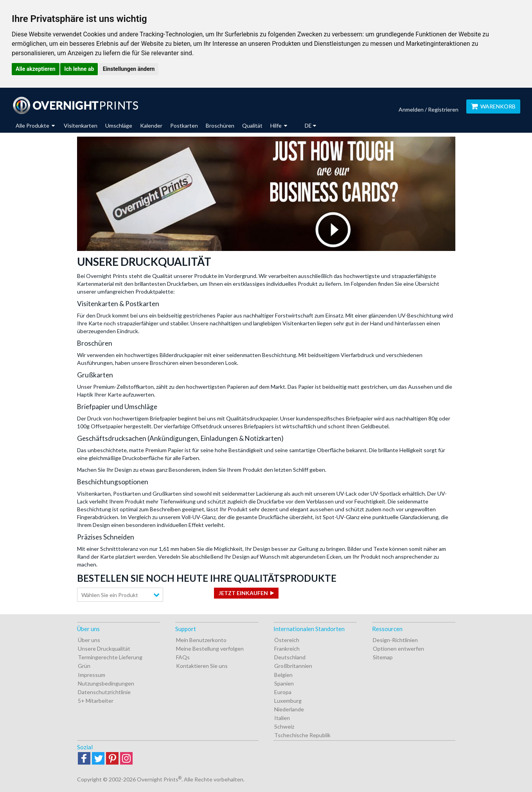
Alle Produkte (35, 125)
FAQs (183, 657)
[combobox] (120, 595)
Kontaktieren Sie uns (202, 666)
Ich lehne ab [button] (79, 69)
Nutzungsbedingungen (106, 683)
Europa (283, 692)
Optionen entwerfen (398, 649)
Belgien (283, 675)
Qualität (252, 125)
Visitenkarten (81, 125)
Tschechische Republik (302, 735)
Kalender (151, 125)
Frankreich (287, 649)
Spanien (284, 683)
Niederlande (289, 709)
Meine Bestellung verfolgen (210, 649)
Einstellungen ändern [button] (129, 69)
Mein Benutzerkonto (201, 640)
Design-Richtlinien (395, 640)
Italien (282, 718)
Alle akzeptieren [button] (36, 69)
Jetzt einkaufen (243, 593)
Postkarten (184, 125)
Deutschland (290, 657)
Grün (84, 666)
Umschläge (119, 125)
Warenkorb (493, 106)
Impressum (92, 675)
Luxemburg (288, 701)
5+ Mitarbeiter (96, 701)
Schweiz (284, 726)
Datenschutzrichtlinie (104, 692)
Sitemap (383, 657)
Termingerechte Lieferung (110, 657)
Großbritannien (293, 666)
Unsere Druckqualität (104, 649)
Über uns (89, 640)
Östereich (287, 640)
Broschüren (220, 125)
